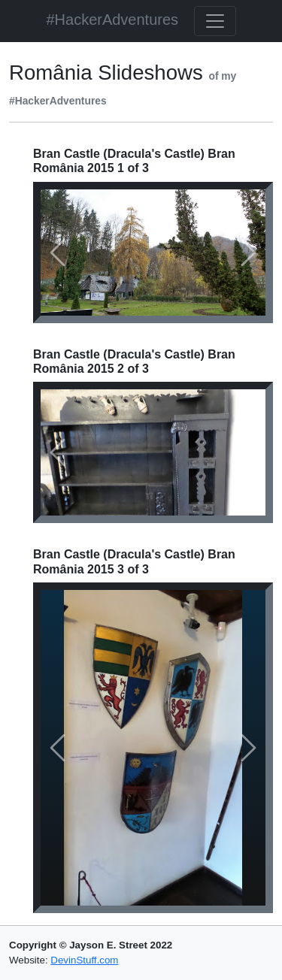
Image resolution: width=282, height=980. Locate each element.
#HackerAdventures (112, 20)
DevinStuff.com (84, 960)
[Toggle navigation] (215, 21)
